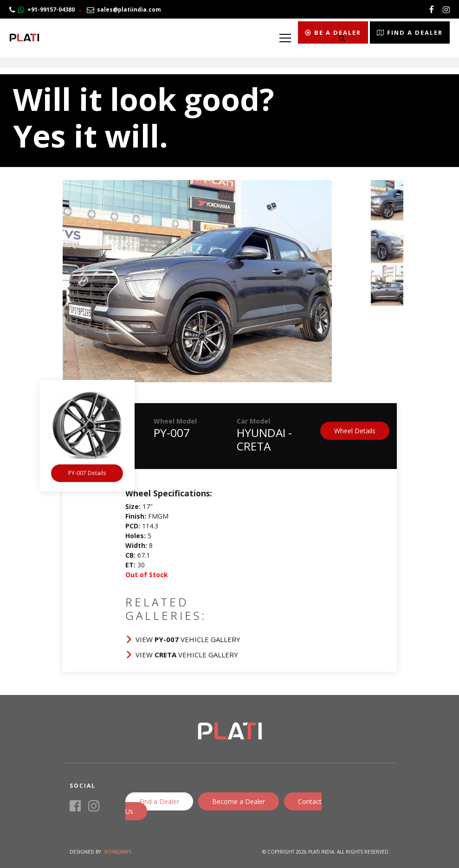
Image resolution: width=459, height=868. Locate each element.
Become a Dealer (239, 801)
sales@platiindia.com (124, 10)
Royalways (118, 852)
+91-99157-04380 (42, 10)
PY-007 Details (87, 473)
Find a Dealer (159, 801)
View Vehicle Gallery (188, 639)
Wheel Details (355, 431)
